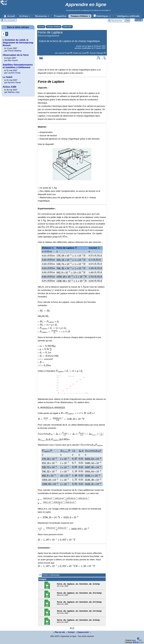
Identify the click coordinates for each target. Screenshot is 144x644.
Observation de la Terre (16, 55)
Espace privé (83, 632)
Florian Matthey (15, 51)
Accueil (9, 16)
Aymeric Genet (14, 82)
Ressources (42, 16)
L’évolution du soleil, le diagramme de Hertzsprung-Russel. (18, 43)
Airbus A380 (10, 87)
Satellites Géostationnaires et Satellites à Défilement (18, 66)
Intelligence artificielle (127, 16)
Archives (24, 16)
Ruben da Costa (80, 53)
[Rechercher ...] (116, 21)
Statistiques (102, 16)
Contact (71, 632)
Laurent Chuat (14, 73)
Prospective (60, 16)
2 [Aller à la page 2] (7, 34)
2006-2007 (67, 27)
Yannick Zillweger (97, 53)
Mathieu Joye (14, 92)
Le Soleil (8, 77)
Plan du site (59, 632)
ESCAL (136, 642)
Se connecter (10, 20)
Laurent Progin (64, 53)
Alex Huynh (13, 60)
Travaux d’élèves (80, 16)
